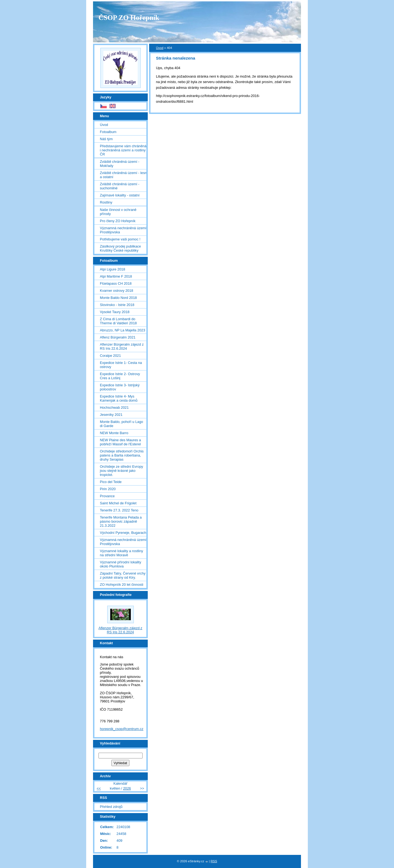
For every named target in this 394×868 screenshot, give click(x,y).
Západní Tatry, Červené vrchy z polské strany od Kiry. (123, 575)
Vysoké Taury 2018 (115, 312)
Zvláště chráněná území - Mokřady (120, 164)
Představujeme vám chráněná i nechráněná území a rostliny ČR (123, 150)
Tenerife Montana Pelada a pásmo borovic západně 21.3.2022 (121, 521)
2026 (127, 788)
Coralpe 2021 (110, 356)
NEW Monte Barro (114, 433)
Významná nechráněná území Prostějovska (123, 230)
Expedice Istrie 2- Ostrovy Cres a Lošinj (120, 376)
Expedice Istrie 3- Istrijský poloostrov (120, 387)
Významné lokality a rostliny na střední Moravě (121, 553)
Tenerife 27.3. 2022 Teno (119, 510)
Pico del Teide (111, 482)
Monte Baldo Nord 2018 (118, 298)
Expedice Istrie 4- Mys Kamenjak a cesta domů (119, 398)
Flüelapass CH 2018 (116, 283)
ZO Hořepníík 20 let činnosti (122, 585)
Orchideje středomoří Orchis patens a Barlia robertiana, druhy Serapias (122, 455)
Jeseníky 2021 (111, 415)
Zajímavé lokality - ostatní (120, 195)
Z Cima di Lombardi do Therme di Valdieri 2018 (118, 321)
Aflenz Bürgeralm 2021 (118, 337)
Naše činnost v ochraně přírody (118, 212)
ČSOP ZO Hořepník (129, 18)
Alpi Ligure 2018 (113, 269)
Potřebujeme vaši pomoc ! (120, 239)
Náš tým (106, 139)
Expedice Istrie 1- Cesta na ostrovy (121, 365)
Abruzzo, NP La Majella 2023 (123, 330)
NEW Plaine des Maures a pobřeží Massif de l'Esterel (120, 442)
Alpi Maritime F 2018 (116, 276)
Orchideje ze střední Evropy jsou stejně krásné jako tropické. (121, 471)
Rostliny (106, 202)
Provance (107, 496)
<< (99, 788)
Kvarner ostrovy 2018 (117, 291)
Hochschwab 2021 (114, 407)
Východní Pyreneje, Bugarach (123, 533)
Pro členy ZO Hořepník (118, 221)
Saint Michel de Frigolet (118, 503)
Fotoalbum (108, 132)
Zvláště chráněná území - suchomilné (120, 186)
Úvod (160, 48)
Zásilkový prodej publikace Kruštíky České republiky (120, 248)
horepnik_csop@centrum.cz (122, 729)
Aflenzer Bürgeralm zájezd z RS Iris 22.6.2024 (122, 346)
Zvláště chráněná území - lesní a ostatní (124, 175)
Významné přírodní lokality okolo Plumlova (121, 564)
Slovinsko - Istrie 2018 (117, 305)
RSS (214, 861)
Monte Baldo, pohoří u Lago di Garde (121, 424)
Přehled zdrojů (111, 807)
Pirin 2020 (108, 489)
